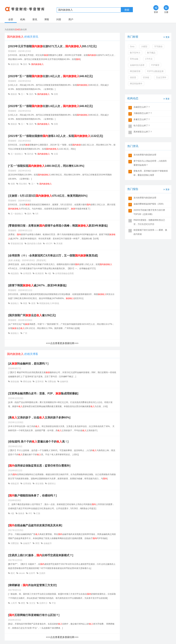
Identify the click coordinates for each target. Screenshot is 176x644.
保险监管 (15, 484)
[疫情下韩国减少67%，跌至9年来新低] (37, 285)
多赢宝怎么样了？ (142, 119)
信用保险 (27, 484)
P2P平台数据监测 (155, 71)
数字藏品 (151, 53)
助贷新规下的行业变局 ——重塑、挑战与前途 (150, 232)
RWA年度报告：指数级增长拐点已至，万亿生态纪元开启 (149, 222)
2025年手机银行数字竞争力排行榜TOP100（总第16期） (149, 212)
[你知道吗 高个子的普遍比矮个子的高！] (38, 442)
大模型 (144, 47)
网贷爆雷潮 (135, 71)
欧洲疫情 (39, 273)
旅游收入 (15, 303)
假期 (56, 94)
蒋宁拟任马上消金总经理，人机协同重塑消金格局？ (150, 163)
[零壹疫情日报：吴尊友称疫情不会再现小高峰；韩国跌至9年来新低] (58, 226)
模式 (13, 573)
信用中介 (44, 603)
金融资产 (27, 543)
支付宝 (32, 603)
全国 (56, 154)
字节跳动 (158, 47)
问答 (59, 19)
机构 (23, 19)
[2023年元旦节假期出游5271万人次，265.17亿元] (52, 46)
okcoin (22, 573)
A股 (49, 273)
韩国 (25, 303)
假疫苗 (133, 77)
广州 (25, 333)
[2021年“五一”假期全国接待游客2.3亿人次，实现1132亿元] (56, 136)
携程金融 (27, 382)
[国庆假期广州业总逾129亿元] (32, 315)
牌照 (37, 543)
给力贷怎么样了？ (142, 126)
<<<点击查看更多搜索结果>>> (62, 343)
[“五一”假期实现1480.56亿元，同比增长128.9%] (46, 166)
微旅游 (14, 94)
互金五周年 (161, 77)
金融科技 (64, 382)
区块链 (146, 77)
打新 (38, 513)
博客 (47, 19)
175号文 (149, 59)
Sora (132, 47)
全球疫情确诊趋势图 (64, 273)
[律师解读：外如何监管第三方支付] (32, 585)
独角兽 (21, 513)
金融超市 (47, 543)
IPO (30, 513)
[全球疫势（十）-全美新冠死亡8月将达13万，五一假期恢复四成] (53, 256)
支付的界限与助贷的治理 (145, 155)
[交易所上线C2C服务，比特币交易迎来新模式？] (41, 555)
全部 (11, 19)
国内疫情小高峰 (34, 244)
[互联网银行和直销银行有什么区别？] (34, 615)
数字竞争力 (135, 53)
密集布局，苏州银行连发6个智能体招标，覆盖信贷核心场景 (151, 173)
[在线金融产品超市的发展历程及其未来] (35, 525)
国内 (25, 64)
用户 (71, 19)
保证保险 (39, 484)
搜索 (127, 10)
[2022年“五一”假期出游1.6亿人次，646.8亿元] (50, 76)
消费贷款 (15, 543)
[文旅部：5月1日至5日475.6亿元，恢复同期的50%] (48, 196)
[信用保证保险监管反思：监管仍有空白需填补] (39, 466)
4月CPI (49, 244)
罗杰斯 (59, 244)
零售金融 (134, 59)
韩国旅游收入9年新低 (49, 303)
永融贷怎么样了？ (142, 107)
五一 (23, 94)
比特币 (32, 573)
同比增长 (23, 184)
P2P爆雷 (155, 65)
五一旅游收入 (17, 154)
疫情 (33, 303)
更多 (166, 37)
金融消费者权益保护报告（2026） (149, 204)
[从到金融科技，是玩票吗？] (28, 364)
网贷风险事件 (136, 84)
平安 (54, 603)
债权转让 (51, 484)
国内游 (30, 154)
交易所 (42, 573)
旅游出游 (15, 64)
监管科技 (39, 382)
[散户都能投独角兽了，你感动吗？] (32, 495)
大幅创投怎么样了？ (143, 113)
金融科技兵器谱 (137, 65)
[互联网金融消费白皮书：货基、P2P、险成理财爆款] (43, 393)
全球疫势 (27, 273)
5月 (37, 214)
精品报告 (15, 273)
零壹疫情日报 (17, 244)
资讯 (35, 19)
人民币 (14, 603)
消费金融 (52, 382)
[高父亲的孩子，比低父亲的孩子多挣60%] (39, 418)
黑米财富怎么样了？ (143, 132)
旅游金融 (15, 382)
